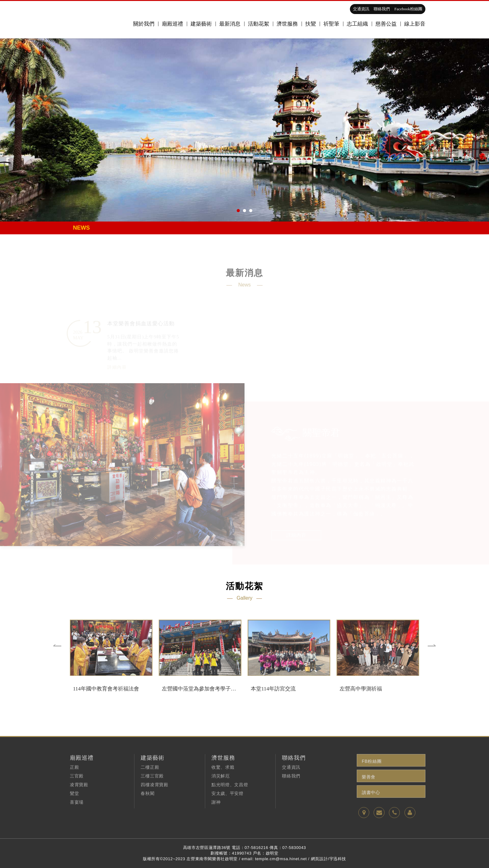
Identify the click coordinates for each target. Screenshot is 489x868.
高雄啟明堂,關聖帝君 (89, 20)
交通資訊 (361, 9)
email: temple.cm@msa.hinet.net (274, 859)
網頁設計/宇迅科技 (329, 859)
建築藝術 (201, 24)
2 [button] (244, 211)
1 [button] (238, 211)
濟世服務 (287, 24)
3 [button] (251, 211)
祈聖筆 (331, 24)
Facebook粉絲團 (408, 9)
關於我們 (144, 24)
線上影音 (415, 24)
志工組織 (357, 24)
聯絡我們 (382, 9)
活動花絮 (259, 24)
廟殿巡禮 (172, 24)
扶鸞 (311, 24)
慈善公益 (386, 24)
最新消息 (230, 24)
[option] (244, 130)
